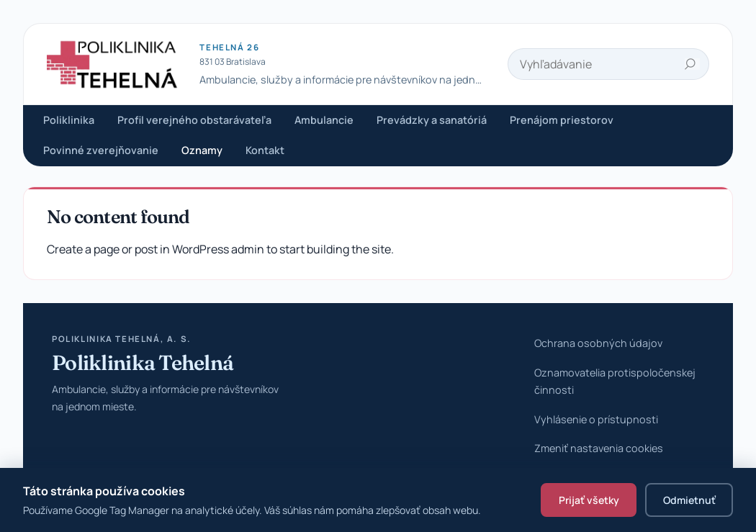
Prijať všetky (589, 500)
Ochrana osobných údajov (598, 343)
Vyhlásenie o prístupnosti (596, 419)
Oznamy (202, 150)
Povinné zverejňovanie (101, 150)
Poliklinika (69, 120)
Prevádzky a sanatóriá (432, 120)
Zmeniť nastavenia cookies (599, 448)
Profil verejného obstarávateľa (194, 120)
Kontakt (265, 150)
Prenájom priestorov (562, 120)
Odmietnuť (689, 500)
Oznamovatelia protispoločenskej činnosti (615, 381)
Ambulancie (324, 120)
